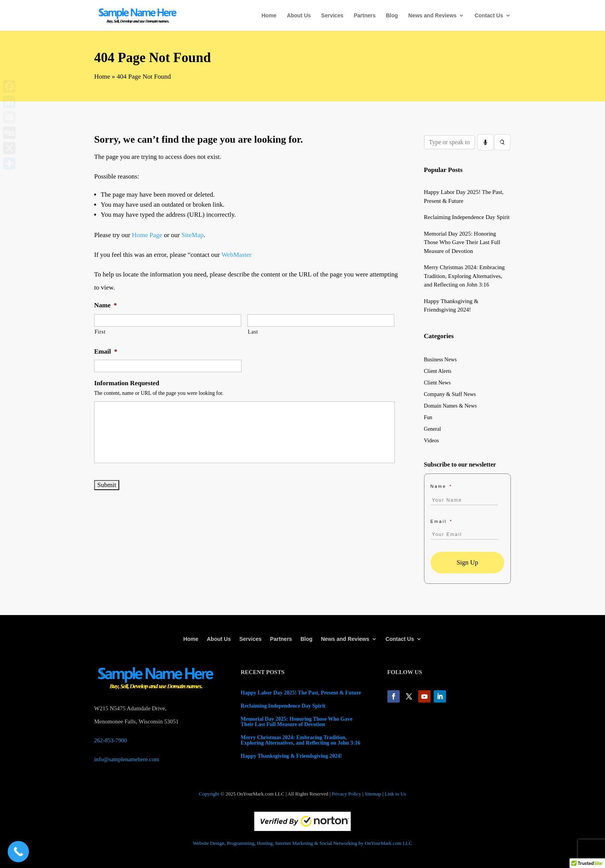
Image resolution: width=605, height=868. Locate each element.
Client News (438, 383)
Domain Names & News (450, 406)
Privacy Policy (346, 794)
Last (253, 332)
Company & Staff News (450, 394)
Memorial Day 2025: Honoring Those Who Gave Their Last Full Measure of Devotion (462, 242)
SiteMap (193, 235)
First (100, 332)
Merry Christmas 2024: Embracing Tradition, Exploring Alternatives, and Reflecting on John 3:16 (465, 276)
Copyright (209, 794)
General (433, 429)
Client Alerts (438, 371)
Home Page (147, 235)
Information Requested (127, 383)
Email (106, 351)
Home (269, 16)
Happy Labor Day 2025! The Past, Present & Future (301, 693)
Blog (392, 16)
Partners (365, 16)
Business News (440, 360)
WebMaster (237, 255)
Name (106, 305)
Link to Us (395, 794)
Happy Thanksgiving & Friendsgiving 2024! (292, 756)
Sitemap (373, 794)
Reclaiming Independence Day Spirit (467, 217)
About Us (299, 16)
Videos (432, 441)
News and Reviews (432, 16)
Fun (428, 418)
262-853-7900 (111, 740)
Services (332, 16)
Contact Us (489, 16)
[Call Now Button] (18, 852)
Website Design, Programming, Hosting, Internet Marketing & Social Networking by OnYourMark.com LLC (302, 843)
